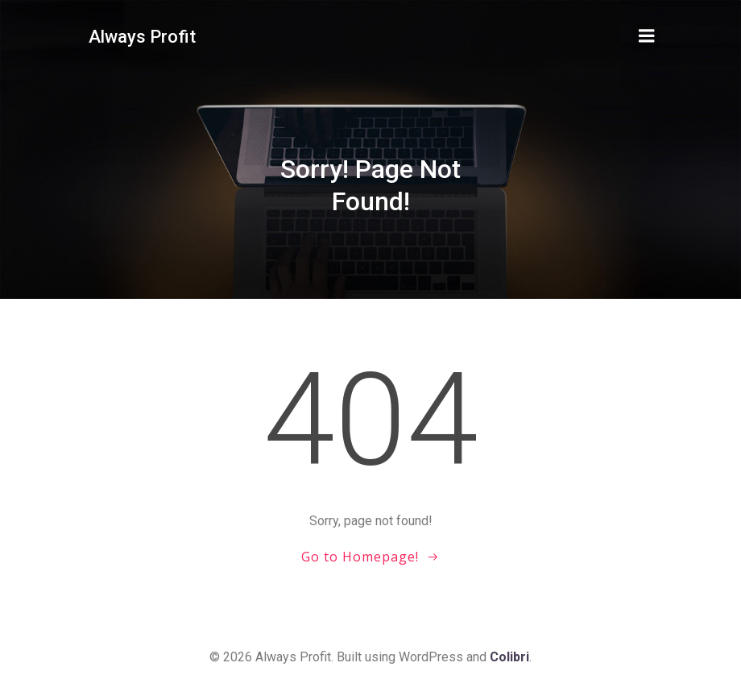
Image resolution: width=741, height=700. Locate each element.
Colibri (509, 657)
